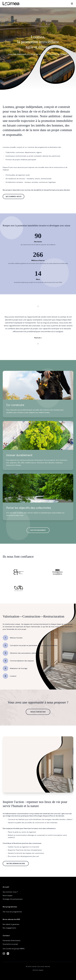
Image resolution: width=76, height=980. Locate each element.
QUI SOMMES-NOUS (13, 196)
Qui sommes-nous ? (10, 892)
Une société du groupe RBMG (14, 949)
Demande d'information (12, 940)
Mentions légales (38, 970)
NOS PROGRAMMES (38, 530)
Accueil (6, 887)
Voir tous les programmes (12, 912)
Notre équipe (8, 895)
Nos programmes (10, 907)
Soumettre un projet (10, 944)
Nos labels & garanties (11, 924)
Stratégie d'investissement (13, 899)
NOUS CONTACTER (38, 712)
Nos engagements (9, 928)
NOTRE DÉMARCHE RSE (16, 864)
